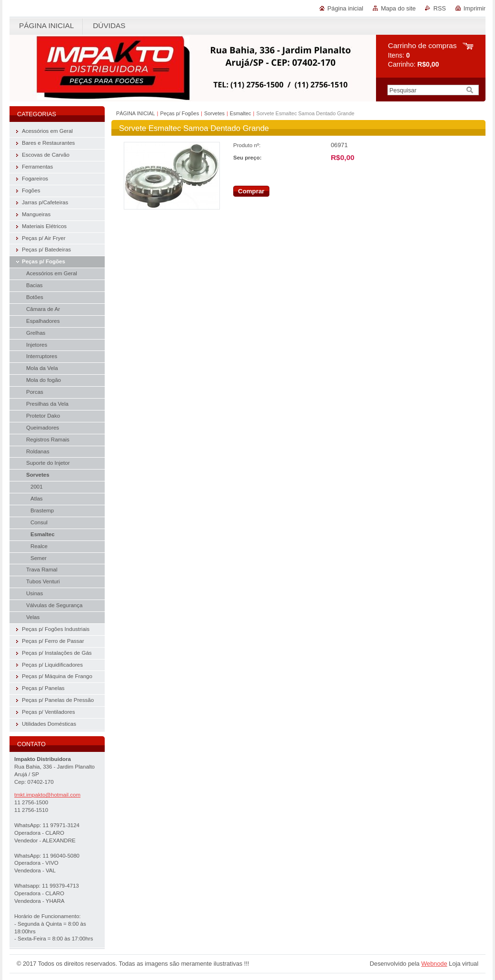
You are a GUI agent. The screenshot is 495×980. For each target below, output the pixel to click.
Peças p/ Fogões (179, 113)
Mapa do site (398, 8)
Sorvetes (214, 113)
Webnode (434, 964)
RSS (439, 8)
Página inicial (345, 8)
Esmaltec (241, 113)
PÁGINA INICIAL (136, 113)
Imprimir (475, 8)
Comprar (251, 191)
